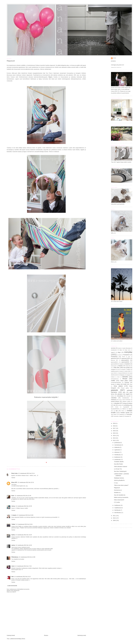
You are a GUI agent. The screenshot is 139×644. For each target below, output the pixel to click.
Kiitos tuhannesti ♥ (119, 500)
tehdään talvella (125, 413)
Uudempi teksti (11, 635)
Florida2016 (114, 357)
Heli (13, 577)
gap (129, 357)
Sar (112, 403)
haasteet (127, 364)
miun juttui (124, 381)
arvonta (113, 348)
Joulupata (123, 369)
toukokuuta (118, 460)
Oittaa (131, 384)
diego (119, 352)
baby (121, 350)
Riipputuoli (11, 61)
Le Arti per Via (118, 469)
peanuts (114, 390)
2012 (114, 440)
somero (120, 405)
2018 (114, 426)
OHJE (125, 384)
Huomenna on (118, 490)
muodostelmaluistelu (116, 383)
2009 (114, 520)
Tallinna (124, 409)
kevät (121, 371)
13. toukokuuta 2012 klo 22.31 (26, 482)
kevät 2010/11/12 (123, 373)
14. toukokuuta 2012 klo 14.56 (27, 557)
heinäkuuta (118, 455)
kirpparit (129, 375)
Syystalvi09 (126, 407)
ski (114, 405)
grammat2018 (114, 364)
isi (118, 369)
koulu (118, 377)
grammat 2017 (115, 360)
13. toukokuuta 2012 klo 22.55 (24, 506)
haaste (121, 364)
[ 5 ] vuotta (117, 502)
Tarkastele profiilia (116, 67)
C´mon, (116, 483)
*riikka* (13, 524)
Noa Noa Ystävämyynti (120, 471)
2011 (114, 516)
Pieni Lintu (14, 473)
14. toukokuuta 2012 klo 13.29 (24, 535)
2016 (114, 431)
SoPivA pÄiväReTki (119, 480)
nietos (118, 384)
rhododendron (126, 398)
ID (111, 368)
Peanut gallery (125, 388)
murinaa (127, 383)
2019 (114, 423)
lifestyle (125, 379)
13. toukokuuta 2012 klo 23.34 (24, 524)
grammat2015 (125, 362)
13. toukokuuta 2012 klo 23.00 (25, 515)
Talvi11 (123, 411)
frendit (123, 357)
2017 (114, 428)
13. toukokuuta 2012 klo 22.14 (26, 473)
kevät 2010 (128, 371)
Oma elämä (118, 386)
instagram (113, 369)
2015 (114, 433)
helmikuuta (117, 510)
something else (128, 405)
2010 (114, 518)
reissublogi (120, 396)
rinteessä (113, 400)
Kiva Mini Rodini (118, 464)
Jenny (13, 506)
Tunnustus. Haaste (118, 416)
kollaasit (113, 377)
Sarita (13, 535)
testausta (122, 414)
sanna (13, 545)
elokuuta (117, 452)
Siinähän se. (117, 493)
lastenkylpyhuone (115, 379)
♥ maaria (14, 515)
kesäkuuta (117, 457)
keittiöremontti (114, 371)
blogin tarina (127, 350)
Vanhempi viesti (82, 635)
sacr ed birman (127, 400)
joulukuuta (117, 443)
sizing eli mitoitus (128, 403)
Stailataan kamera (119, 478)
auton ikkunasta (127, 348)
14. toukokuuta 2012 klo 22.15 (22, 577)
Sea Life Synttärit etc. (120, 495)
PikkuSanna (15, 557)
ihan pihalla (127, 368)
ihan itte (117, 367)
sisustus (117, 403)
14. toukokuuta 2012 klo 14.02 (24, 545)
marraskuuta (118, 445)
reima (112, 396)
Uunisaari (127, 416)
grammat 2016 (126, 358)
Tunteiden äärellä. (119, 462)
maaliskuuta (118, 508)
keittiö (128, 369)
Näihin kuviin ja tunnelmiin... (122, 497)
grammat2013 (114, 362)
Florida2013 (126, 355)
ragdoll (128, 394)
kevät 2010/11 (114, 373)
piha (124, 392)
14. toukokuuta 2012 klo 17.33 (23, 566)
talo (117, 411)
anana (114, 58)
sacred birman (115, 401)
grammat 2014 (115, 358)
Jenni (13, 566)
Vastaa (13, 478)
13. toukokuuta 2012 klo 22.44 (23, 496)
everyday (128, 352)
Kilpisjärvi (122, 375)
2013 (114, 438)
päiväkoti (120, 394)
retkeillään (114, 398)
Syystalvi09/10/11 (115, 409)
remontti (128, 396)
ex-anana (119, 355)
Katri (13, 496)
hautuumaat (114, 366)
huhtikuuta (117, 505)
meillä (113, 381)
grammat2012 (125, 360)
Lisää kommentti (12, 586)
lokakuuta (117, 447)
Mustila (113, 384)
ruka (120, 400)
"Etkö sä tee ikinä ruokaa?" (121, 485)
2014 (114, 436)
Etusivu (46, 635)
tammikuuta (118, 513)
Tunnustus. (129, 414)
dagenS (113, 352)
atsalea (120, 348)
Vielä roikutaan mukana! (121, 467)
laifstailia (125, 377)
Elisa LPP (14, 482)
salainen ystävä (126, 401)
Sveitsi (117, 407)
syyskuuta (117, 450)
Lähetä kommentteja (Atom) (18, 639)
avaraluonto (114, 350)
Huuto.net (128, 366)
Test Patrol (114, 414)
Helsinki (120, 366)
